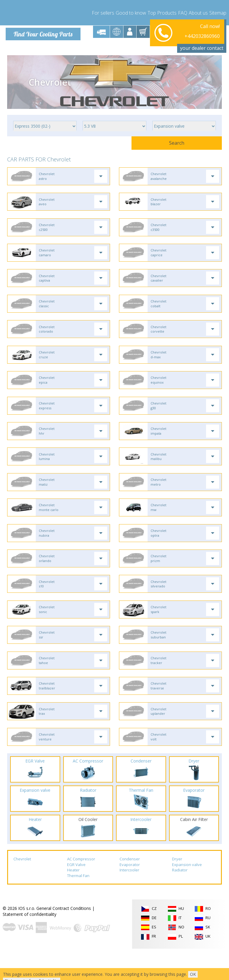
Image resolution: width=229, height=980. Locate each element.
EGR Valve (76, 896)
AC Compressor (81, 891)
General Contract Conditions (64, 940)
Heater (73, 902)
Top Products (162, 12)
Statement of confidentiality (30, 946)
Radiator (180, 902)
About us (198, 12)
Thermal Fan (78, 907)
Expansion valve (187, 896)
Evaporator (130, 896)
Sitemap (218, 12)
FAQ (183, 12)
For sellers (103, 12)
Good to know (131, 12)
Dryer (177, 891)
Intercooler (129, 902)
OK (193, 974)
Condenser (130, 891)
